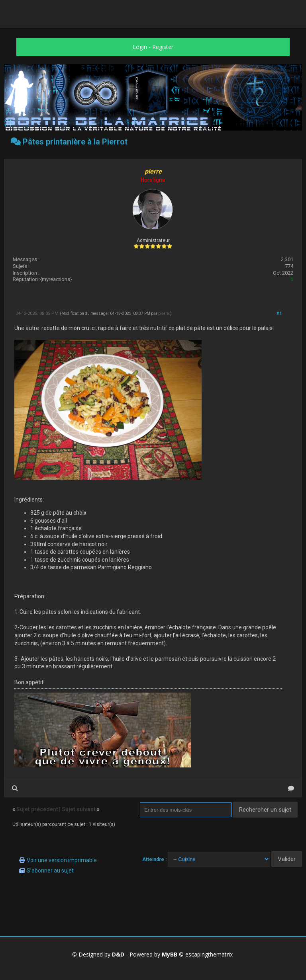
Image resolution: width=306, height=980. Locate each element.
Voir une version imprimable (62, 860)
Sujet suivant (79, 809)
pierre (164, 313)
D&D (118, 954)
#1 (279, 313)
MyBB (170, 954)
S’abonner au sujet (50, 871)
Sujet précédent (37, 809)
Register (163, 47)
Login (140, 47)
